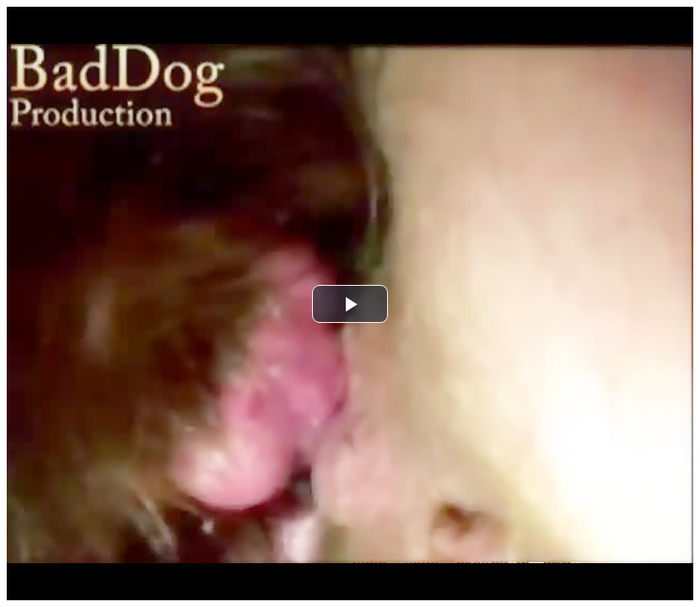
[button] (350, 304)
